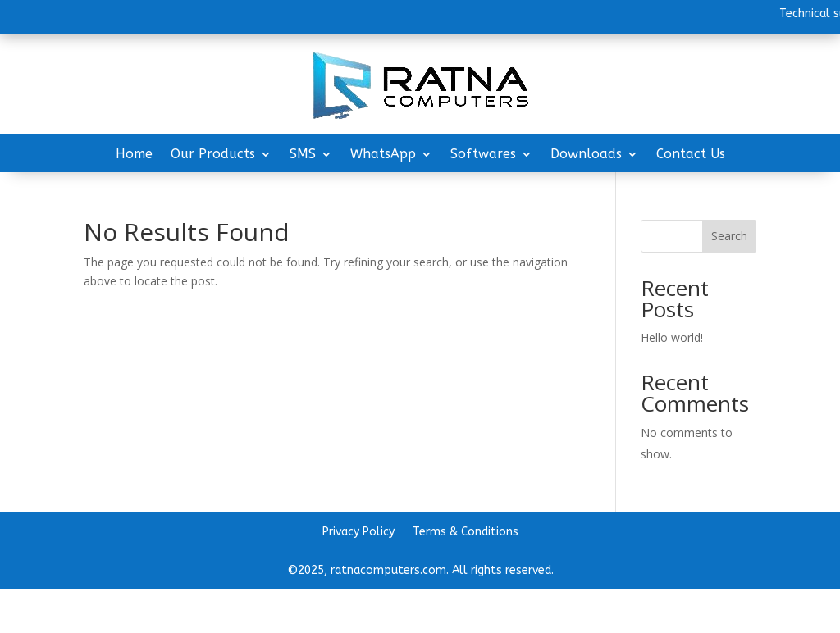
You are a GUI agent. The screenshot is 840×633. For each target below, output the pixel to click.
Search (729, 236)
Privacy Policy (358, 533)
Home (134, 155)
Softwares (483, 155)
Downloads (586, 155)
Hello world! (672, 337)
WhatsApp (383, 155)
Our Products (213, 155)
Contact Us (691, 155)
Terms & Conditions (466, 533)
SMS (303, 155)
